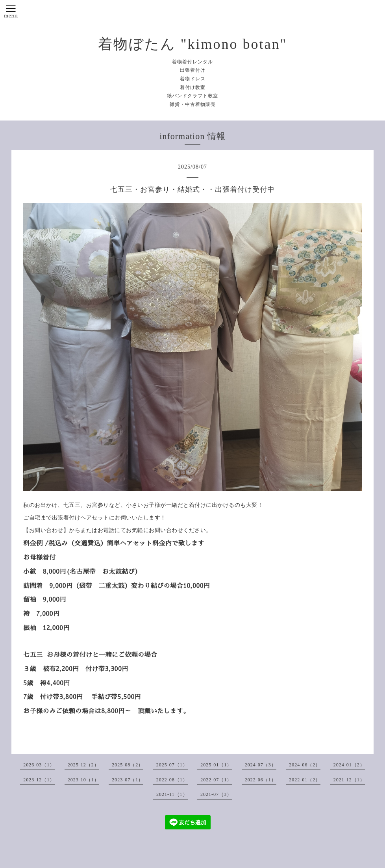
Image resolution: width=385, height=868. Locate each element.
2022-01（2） (305, 780)
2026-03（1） (39, 765)
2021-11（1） (172, 794)
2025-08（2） (128, 765)
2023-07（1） (128, 780)
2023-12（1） (39, 780)
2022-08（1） (172, 780)
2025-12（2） (83, 765)
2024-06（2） (305, 765)
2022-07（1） (216, 780)
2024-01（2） (349, 765)
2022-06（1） (261, 780)
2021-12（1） (349, 780)
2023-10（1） (83, 780)
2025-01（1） (216, 765)
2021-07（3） (216, 794)
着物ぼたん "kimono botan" (192, 44)
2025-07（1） (172, 765)
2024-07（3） (261, 765)
